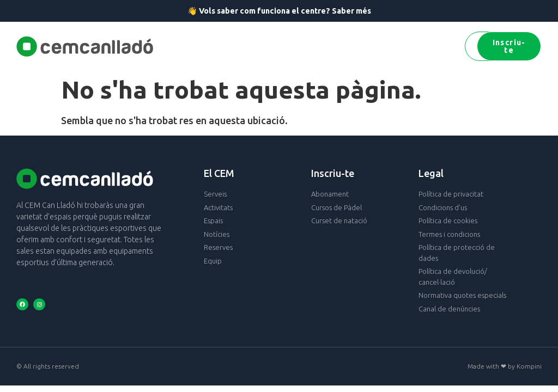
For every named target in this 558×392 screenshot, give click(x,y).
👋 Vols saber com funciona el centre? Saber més (279, 11)
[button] (171, 46)
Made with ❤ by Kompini (505, 366)
